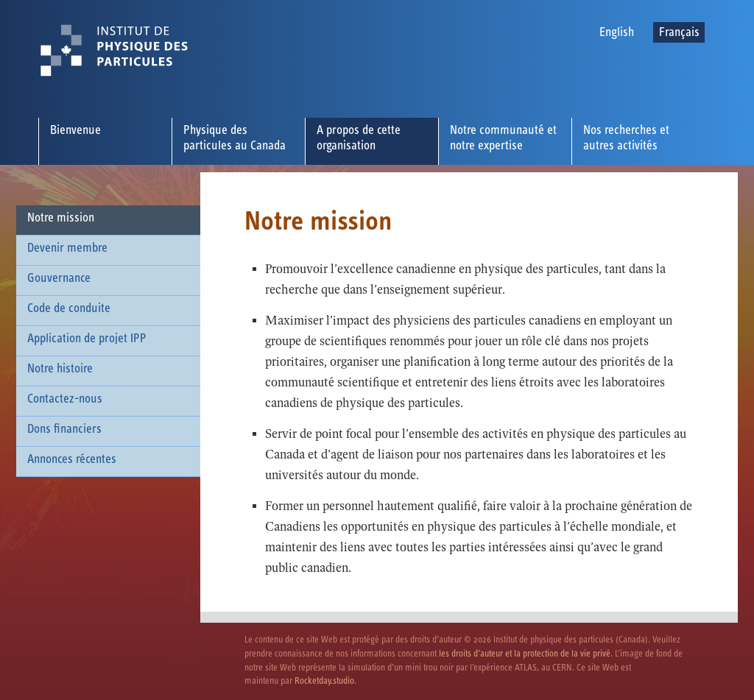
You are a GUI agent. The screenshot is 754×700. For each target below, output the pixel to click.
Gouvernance (59, 278)
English (617, 32)
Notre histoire (60, 369)
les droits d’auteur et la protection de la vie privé (525, 654)
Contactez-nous (65, 399)
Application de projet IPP (87, 339)
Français (679, 32)
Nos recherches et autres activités (626, 138)
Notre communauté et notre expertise (503, 138)
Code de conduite (69, 308)
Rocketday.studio (324, 681)
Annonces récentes (72, 459)
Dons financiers (64, 429)
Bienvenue (75, 130)
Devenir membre (67, 248)
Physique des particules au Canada (235, 138)
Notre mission (61, 218)
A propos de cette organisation (359, 138)
